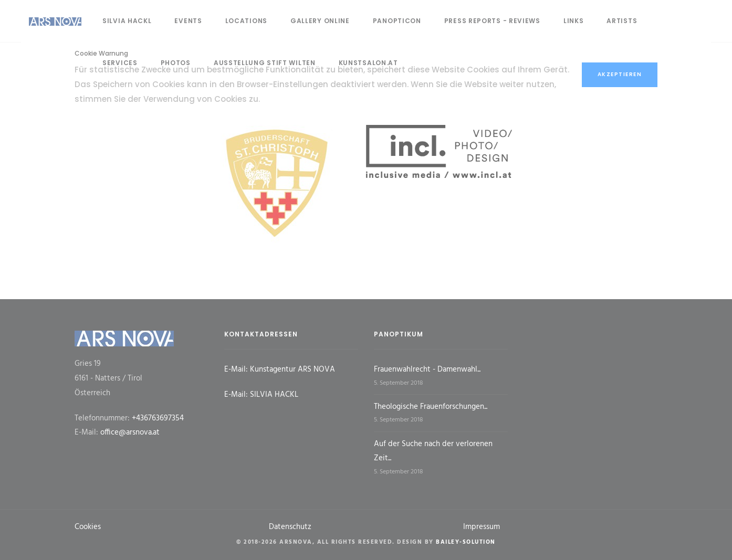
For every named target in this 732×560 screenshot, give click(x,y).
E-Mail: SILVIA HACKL (261, 395)
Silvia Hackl (127, 21)
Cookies (88, 527)
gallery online (320, 21)
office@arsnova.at (130, 432)
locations (246, 21)
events (188, 21)
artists (622, 21)
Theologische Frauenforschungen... (431, 407)
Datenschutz (290, 527)
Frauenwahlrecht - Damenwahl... (427, 369)
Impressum (482, 527)
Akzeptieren (620, 74)
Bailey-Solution (466, 542)
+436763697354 (158, 418)
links (574, 21)
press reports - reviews (492, 21)
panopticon (397, 21)
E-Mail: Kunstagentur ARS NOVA (280, 369)
